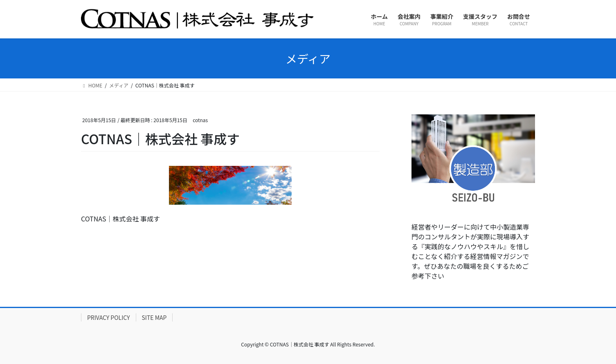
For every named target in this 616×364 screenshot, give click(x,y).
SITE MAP (154, 317)
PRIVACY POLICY (109, 317)
